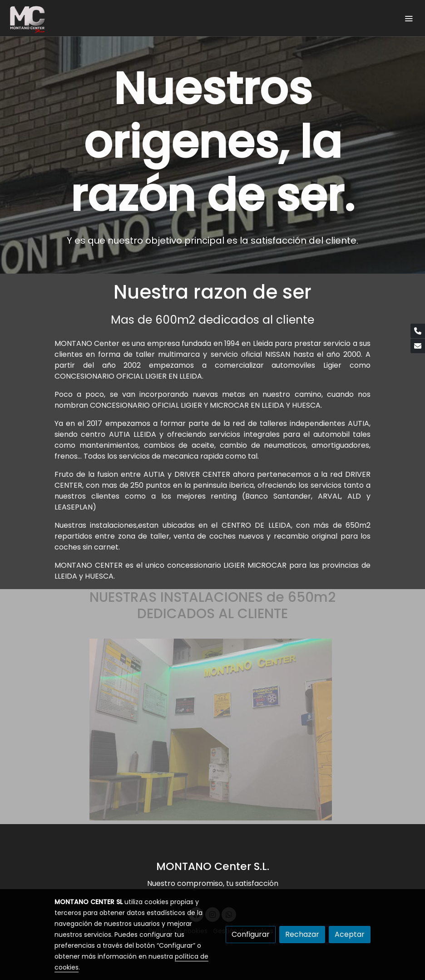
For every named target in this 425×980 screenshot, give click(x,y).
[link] (27, 18)
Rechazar (302, 934)
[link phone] (418, 331)
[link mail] (418, 346)
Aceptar (350, 934)
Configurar (251, 934)
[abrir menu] (409, 18)
